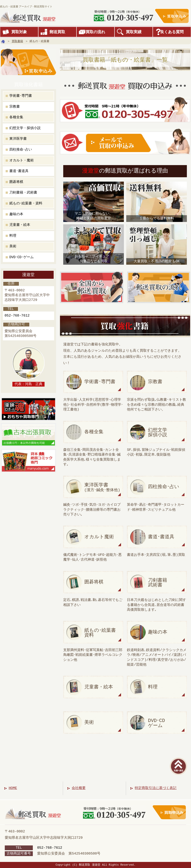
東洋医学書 (18, 139)
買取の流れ (95, 32)
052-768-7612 (17, 316)
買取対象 (19, 32)
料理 (13, 236)
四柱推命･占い (21, 150)
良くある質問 (172, 32)
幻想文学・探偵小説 (25, 128)
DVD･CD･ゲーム (22, 257)
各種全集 (16, 117)
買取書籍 (17, 41)
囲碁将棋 (16, 182)
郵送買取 (57, 32)
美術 (13, 246)
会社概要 (79, 788)
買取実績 (134, 32)
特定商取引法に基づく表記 (156, 788)
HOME (13, 788)
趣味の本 (16, 214)
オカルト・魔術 (22, 161)
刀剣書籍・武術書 (23, 193)
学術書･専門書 (21, 96)
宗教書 (15, 107)
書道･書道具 (19, 171)
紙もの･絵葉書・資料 (26, 203)
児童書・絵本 (20, 225)
